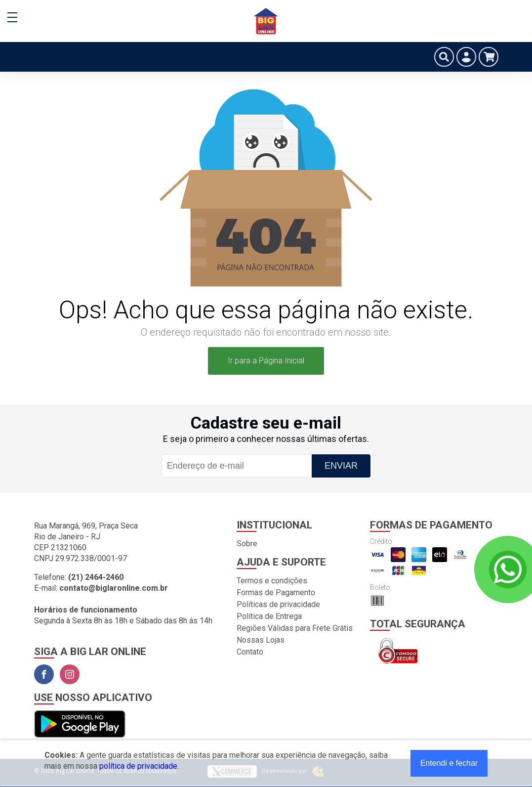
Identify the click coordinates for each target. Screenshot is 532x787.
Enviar (341, 466)
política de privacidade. (139, 766)
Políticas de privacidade (278, 604)
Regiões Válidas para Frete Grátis (295, 628)
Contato (250, 652)
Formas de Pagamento (276, 592)
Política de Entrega (269, 616)
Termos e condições (272, 581)
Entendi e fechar (449, 763)
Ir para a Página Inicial (266, 361)
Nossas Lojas (261, 640)
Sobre (247, 544)
